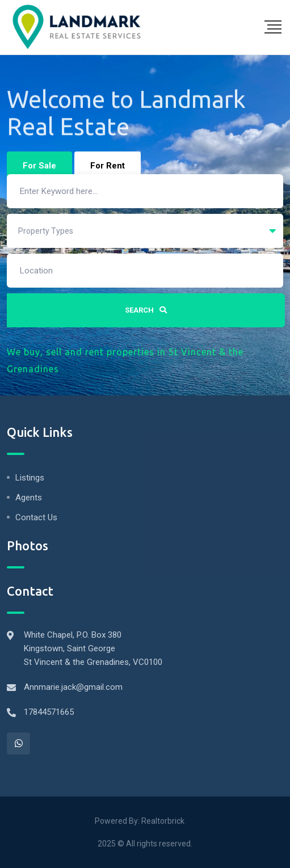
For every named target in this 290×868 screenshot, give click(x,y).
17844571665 (49, 712)
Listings (30, 478)
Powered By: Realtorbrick (140, 821)
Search (146, 310)
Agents (29, 498)
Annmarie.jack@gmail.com (73, 687)
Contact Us (36, 517)
